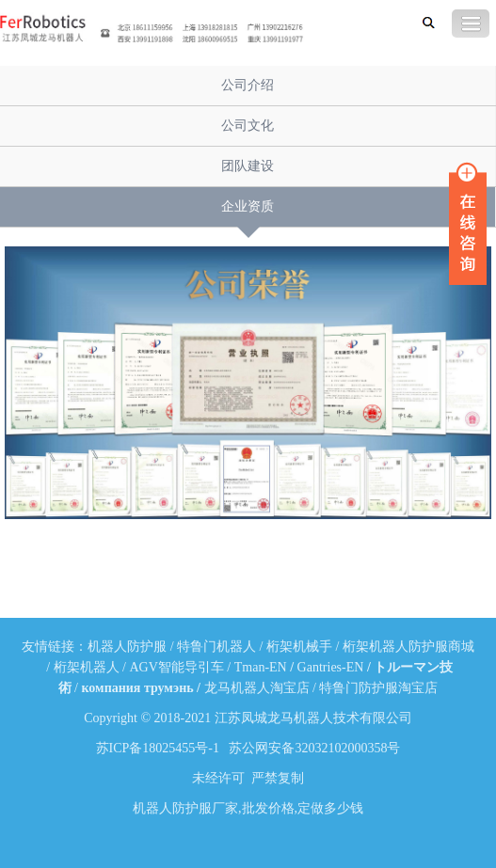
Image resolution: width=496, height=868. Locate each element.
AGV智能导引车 (177, 667)
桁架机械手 (299, 647)
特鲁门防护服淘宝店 (378, 688)
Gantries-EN (331, 667)
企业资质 (248, 206)
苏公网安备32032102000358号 (314, 748)
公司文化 (248, 126)
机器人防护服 (127, 647)
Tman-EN (261, 667)
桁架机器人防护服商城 (408, 647)
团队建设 (248, 166)
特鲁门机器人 (216, 647)
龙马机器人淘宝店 (257, 688)
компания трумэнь (137, 688)
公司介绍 (248, 85)
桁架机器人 (87, 667)
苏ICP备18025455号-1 (158, 748)
